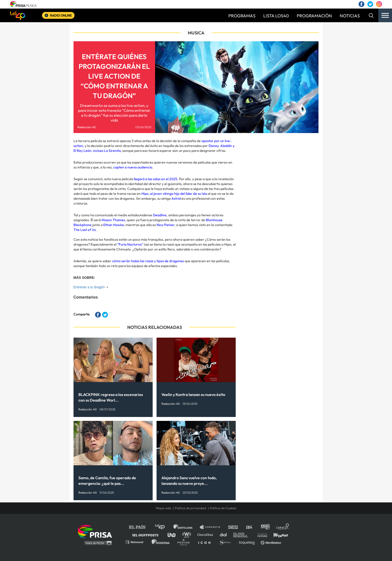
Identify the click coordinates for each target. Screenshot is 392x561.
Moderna (161, 542)
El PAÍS (140, 527)
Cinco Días (206, 535)
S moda (227, 542)
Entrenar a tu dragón (89, 287)
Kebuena (278, 535)
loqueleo (248, 542)
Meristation (272, 542)
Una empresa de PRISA (97, 531)
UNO (174, 535)
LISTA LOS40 (276, 16)
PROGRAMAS (242, 16)
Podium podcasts (185, 542)
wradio (188, 535)
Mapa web (164, 508)
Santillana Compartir (212, 527)
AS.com (249, 527)
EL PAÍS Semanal (243, 535)
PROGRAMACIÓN (314, 16)
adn (265, 527)
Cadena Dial (225, 535)
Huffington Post (147, 535)
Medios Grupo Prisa (97, 543)
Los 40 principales (164, 527)
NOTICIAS (350, 16)
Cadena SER (233, 527)
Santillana (186, 527)
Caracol (283, 527)
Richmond (137, 542)
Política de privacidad (191, 508)
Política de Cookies (223, 508)
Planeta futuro (261, 535)
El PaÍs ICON (206, 542)
